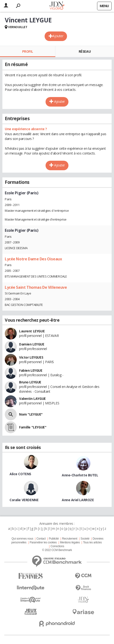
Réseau (85, 51)
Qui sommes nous (22, 539)
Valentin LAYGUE (32, 399)
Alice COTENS (20, 474)
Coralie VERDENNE (24, 500)
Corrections (57, 546)
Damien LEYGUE (32, 344)
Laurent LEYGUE (32, 331)
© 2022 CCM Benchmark (57, 550)
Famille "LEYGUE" (33, 427)
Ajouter (58, 36)
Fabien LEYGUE (31, 370)
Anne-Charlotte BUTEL (80, 475)
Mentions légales (70, 542)
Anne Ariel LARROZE (78, 500)
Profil (28, 51)
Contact (41, 539)
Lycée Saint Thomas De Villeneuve (36, 287)
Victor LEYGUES (31, 357)
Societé (85, 539)
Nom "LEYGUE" (31, 414)
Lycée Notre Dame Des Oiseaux (33, 259)
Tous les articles (92, 542)
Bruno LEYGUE (30, 382)
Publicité (54, 539)
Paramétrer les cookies (43, 542)
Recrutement (70, 539)
